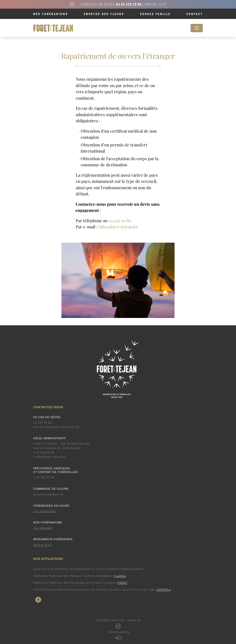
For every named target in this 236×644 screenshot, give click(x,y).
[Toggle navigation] (197, 28)
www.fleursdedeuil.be (48, 494)
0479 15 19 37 (42, 545)
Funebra (120, 576)
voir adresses (43, 528)
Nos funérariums (51, 14)
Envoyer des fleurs (104, 14)
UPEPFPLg (163, 590)
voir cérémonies (45, 511)
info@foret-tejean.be (118, 227)
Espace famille (155, 14)
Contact (195, 14)
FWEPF (122, 583)
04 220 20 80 (120, 220)
